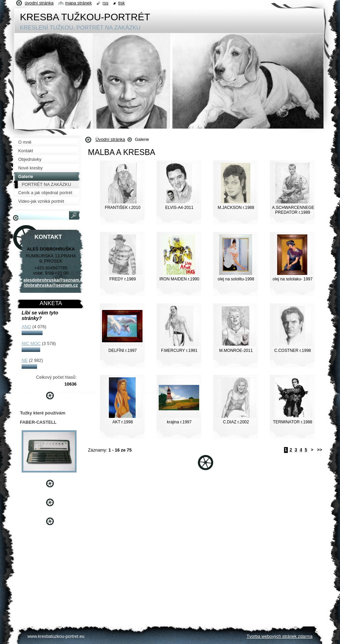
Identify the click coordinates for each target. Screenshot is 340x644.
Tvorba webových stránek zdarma (280, 636)
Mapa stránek (79, 3)
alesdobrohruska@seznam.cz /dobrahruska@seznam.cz (54, 282)
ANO (26, 327)
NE (25, 360)
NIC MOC (31, 343)
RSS (106, 3)
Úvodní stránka (110, 139)
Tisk (121, 3)
